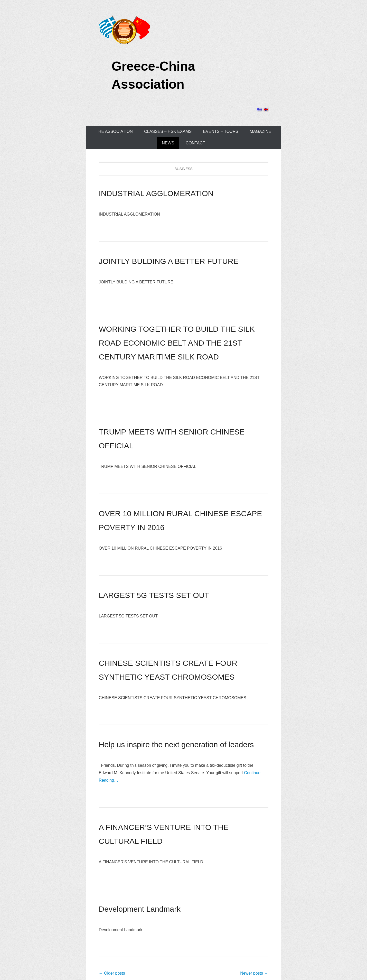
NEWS (168, 143)
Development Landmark (140, 909)
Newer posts (254, 973)
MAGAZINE (260, 131)
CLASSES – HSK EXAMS (168, 131)
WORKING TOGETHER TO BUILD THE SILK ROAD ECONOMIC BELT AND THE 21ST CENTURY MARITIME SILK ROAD (177, 343)
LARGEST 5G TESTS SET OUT (154, 595)
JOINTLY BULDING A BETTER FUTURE (169, 261)
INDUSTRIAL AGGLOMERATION (156, 193)
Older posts (112, 973)
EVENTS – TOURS (221, 131)
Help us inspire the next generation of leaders (176, 745)
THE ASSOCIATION (114, 131)
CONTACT (195, 143)
